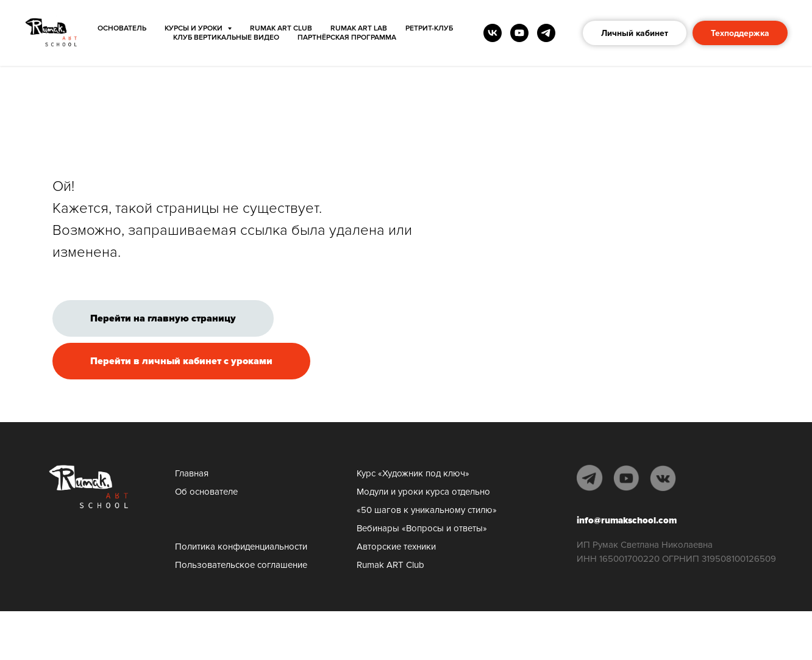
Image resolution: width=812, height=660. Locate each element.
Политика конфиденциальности (241, 547)
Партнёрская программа (347, 38)
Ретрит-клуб (429, 28)
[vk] (493, 33)
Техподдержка (740, 33)
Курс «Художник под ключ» (413, 473)
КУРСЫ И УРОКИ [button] (194, 28)
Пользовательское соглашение (241, 565)
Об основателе (206, 492)
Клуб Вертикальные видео (226, 38)
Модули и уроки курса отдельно (423, 492)
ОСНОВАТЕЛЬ (122, 28)
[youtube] (519, 33)
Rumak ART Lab (359, 28)
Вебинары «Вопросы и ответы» (422, 528)
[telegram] (546, 33)
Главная (192, 473)
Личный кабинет (635, 33)
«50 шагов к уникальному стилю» (427, 510)
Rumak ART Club (281, 28)
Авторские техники (396, 547)
